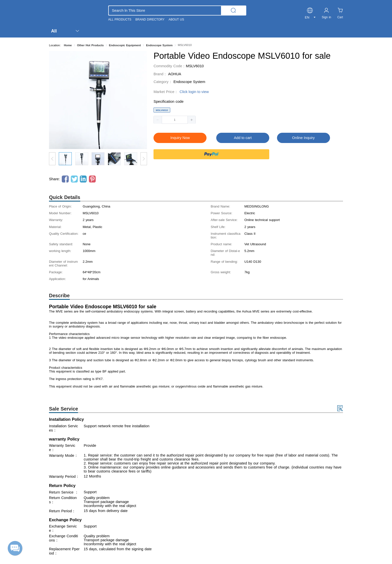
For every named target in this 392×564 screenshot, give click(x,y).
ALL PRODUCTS (120, 19)
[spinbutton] (175, 120)
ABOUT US (176, 19)
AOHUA (174, 74)
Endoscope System (189, 82)
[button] (158, 120)
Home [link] (68, 45)
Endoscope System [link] (159, 45)
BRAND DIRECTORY (150, 19)
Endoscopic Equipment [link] (125, 45)
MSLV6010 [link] (185, 45)
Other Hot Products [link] (90, 45)
